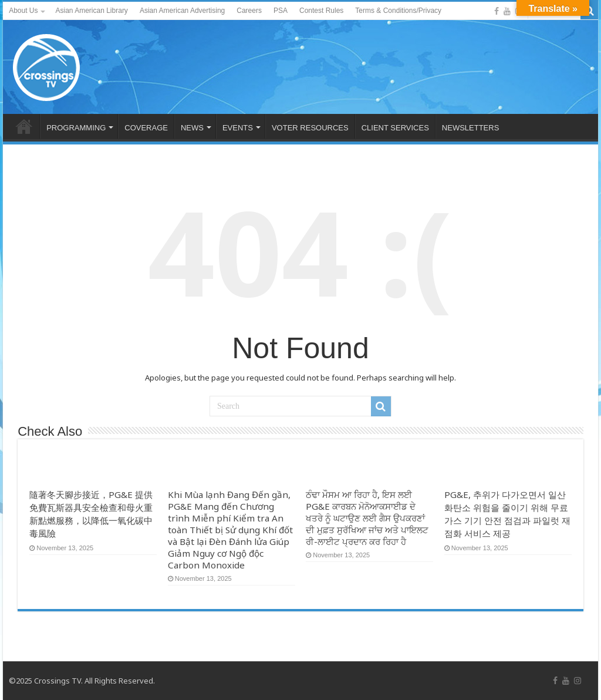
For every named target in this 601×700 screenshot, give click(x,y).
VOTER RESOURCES (310, 128)
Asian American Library (91, 11)
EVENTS (238, 128)
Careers (249, 11)
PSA (281, 11)
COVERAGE (146, 128)
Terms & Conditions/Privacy (398, 11)
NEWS (192, 128)
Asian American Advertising (182, 11)
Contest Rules (321, 11)
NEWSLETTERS (471, 128)
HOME (24, 126)
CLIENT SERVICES (395, 128)
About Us (23, 11)
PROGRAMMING (76, 128)
